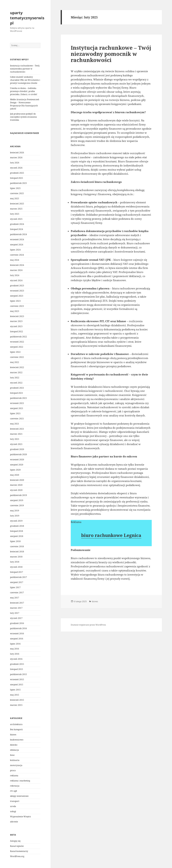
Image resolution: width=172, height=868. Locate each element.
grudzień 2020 (17, 449)
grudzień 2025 (17, 173)
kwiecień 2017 (17, 603)
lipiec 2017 (15, 587)
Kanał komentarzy (19, 851)
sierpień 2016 (17, 639)
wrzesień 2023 (17, 291)
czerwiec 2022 (17, 357)
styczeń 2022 (16, 383)
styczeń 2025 (16, 219)
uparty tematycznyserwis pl (27, 18)
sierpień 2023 (17, 296)
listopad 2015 (17, 669)
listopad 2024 (17, 229)
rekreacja (15, 786)
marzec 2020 (16, 485)
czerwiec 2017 (17, 593)
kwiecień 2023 (17, 316)
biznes (13, 735)
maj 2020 (15, 475)
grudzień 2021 (17, 388)
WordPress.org (17, 856)
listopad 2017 (17, 572)
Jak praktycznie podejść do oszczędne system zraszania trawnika (23, 117)
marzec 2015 (16, 705)
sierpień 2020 (17, 465)
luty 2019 (15, 516)
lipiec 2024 (15, 250)
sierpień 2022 (17, 347)
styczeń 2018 (16, 567)
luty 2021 (15, 439)
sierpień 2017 (17, 582)
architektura (16, 724)
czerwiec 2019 (17, 505)
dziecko (14, 745)
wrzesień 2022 (17, 342)
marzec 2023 (16, 321)
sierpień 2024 (17, 245)
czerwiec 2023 (17, 306)
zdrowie (14, 822)
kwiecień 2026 (17, 153)
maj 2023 (15, 311)
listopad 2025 (17, 178)
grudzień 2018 (17, 526)
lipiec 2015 (15, 690)
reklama (14, 776)
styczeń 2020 (16, 490)
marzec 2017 (16, 608)
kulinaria (15, 760)
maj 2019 (15, 511)
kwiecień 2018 (17, 552)
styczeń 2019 (16, 521)
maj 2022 (15, 362)
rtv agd (13, 791)
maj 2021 (15, 424)
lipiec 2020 (15, 470)
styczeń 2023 (16, 326)
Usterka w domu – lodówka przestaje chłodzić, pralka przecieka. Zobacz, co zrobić (24, 91)
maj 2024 (15, 260)
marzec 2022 (16, 372)
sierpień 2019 (17, 500)
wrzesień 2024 (17, 239)
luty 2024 (15, 275)
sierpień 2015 (17, 685)
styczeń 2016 (16, 659)
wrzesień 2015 (17, 679)
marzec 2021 (16, 434)
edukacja (14, 750)
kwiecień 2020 (17, 480)
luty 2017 (15, 613)
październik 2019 (18, 495)
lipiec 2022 (15, 352)
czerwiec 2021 (17, 419)
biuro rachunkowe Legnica (111, 535)
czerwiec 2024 (17, 255)
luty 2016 (15, 654)
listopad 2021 (17, 393)
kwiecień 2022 (17, 367)
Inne (12, 755)
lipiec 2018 (15, 541)
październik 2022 (18, 337)
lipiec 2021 (15, 413)
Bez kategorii (16, 729)
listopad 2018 (17, 531)
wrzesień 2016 (17, 633)
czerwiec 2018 (17, 546)
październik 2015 (18, 674)
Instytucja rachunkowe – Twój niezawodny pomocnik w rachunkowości (111, 54)
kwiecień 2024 (17, 265)
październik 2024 (18, 234)
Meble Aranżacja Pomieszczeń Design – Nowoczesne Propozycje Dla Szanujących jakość (25, 104)
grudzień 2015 (17, 664)
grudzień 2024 (17, 224)
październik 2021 (18, 398)
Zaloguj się (15, 841)
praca (13, 770)
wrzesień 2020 (17, 460)
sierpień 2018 (17, 536)
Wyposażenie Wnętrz (20, 817)
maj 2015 (15, 695)
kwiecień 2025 (17, 204)
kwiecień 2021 (17, 429)
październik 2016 (18, 628)
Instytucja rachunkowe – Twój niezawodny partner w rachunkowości (25, 69)
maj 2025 (15, 198)
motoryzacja (16, 765)
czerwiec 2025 (17, 193)
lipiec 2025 (15, 188)
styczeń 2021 (16, 444)
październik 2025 (18, 183)
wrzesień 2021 (17, 403)
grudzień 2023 (17, 286)
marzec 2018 (16, 557)
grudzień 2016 (17, 623)
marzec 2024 (16, 270)
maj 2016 (15, 649)
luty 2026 (15, 163)
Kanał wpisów (17, 846)
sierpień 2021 (17, 408)
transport (15, 801)
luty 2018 (15, 562)
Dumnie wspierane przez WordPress (88, 625)
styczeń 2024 (16, 280)
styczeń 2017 (16, 618)
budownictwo (17, 740)
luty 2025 (15, 214)
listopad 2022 (17, 331)
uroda (13, 806)
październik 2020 (18, 454)
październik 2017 (18, 577)
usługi (13, 811)
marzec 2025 (16, 209)
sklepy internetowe (19, 796)
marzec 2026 (16, 157)
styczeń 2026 (16, 168)
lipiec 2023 (15, 301)
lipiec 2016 (15, 644)
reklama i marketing (20, 781)
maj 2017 (15, 598)
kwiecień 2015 (17, 700)
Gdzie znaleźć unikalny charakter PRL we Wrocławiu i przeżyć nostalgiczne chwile (25, 80)
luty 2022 (15, 378)
